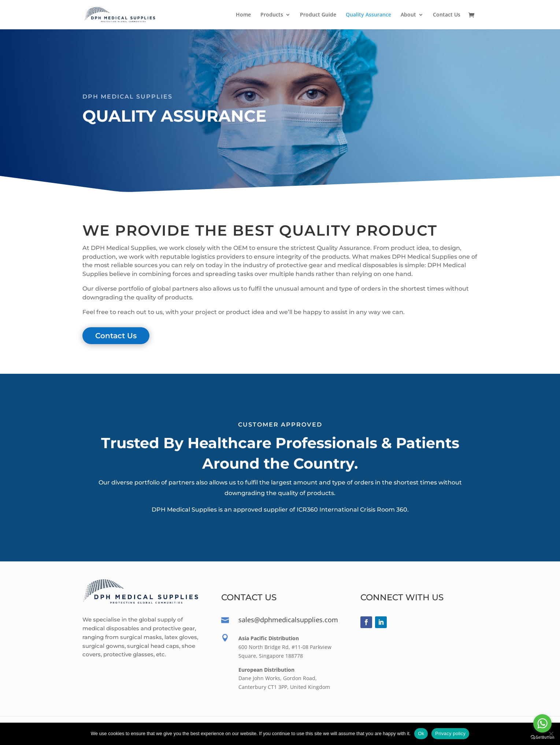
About (408, 15)
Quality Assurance (368, 15)
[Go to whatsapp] (542, 723)
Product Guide (318, 15)
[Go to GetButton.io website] (542, 737)
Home (243, 15)
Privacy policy (450, 733)
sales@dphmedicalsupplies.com (288, 620)
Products (272, 15)
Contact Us (447, 15)
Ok (421, 733)
